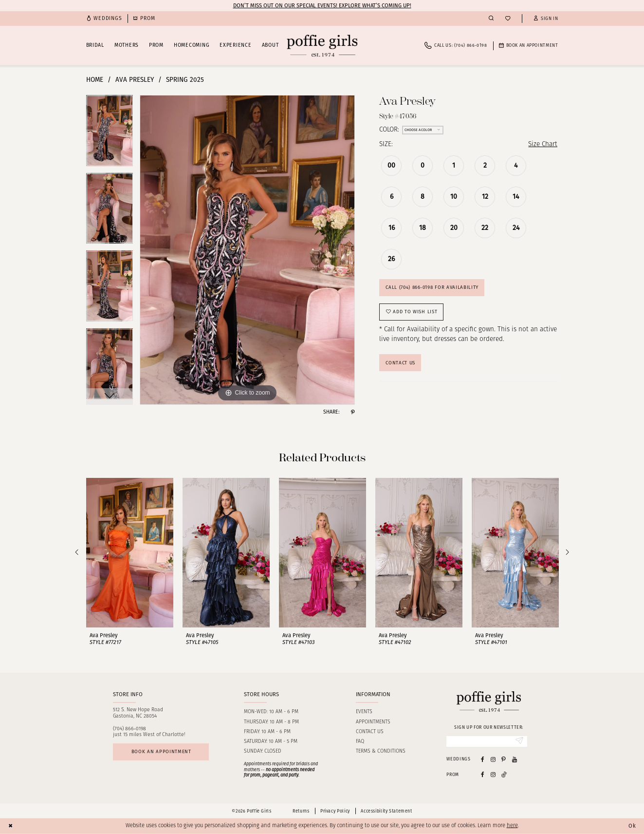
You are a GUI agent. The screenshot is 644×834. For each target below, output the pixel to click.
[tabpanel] (110, 134)
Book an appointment (161, 752)
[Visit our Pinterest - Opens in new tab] (504, 759)
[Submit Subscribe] (519, 741)
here (512, 826)
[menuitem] (104, 19)
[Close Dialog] (11, 826)
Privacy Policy (335, 811)
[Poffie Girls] (322, 46)
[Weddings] (104, 19)
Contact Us (400, 363)
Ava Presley (135, 80)
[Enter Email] (487, 741)
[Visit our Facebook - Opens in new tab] (483, 759)
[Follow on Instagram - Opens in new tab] (493, 774)
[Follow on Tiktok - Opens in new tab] (504, 774)
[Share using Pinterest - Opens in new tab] (353, 412)
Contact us (370, 732)
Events (364, 712)
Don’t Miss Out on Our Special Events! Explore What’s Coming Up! (322, 5)
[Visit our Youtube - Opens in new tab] (515, 759)
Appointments (373, 722)
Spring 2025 (185, 80)
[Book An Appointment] (529, 46)
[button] (546, 19)
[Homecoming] (144, 19)
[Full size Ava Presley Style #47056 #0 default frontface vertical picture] (247, 250)
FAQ (360, 742)
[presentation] (130, 553)
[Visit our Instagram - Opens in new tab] (493, 759)
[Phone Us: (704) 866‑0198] (456, 46)
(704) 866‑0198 (129, 729)
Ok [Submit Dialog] (632, 826)
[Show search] (491, 19)
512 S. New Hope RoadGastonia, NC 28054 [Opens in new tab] (138, 713)
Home (95, 80)
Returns (301, 811)
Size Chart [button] (543, 144)
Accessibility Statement (386, 811)
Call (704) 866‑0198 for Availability (432, 287)
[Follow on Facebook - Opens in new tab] (483, 774)
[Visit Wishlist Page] (508, 19)
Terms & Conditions (381, 751)
